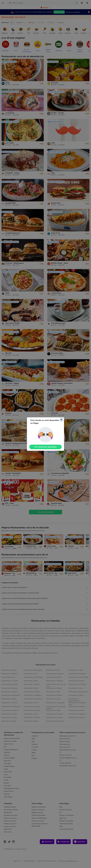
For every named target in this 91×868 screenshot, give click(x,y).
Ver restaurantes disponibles (45, 447)
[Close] (61, 420)
